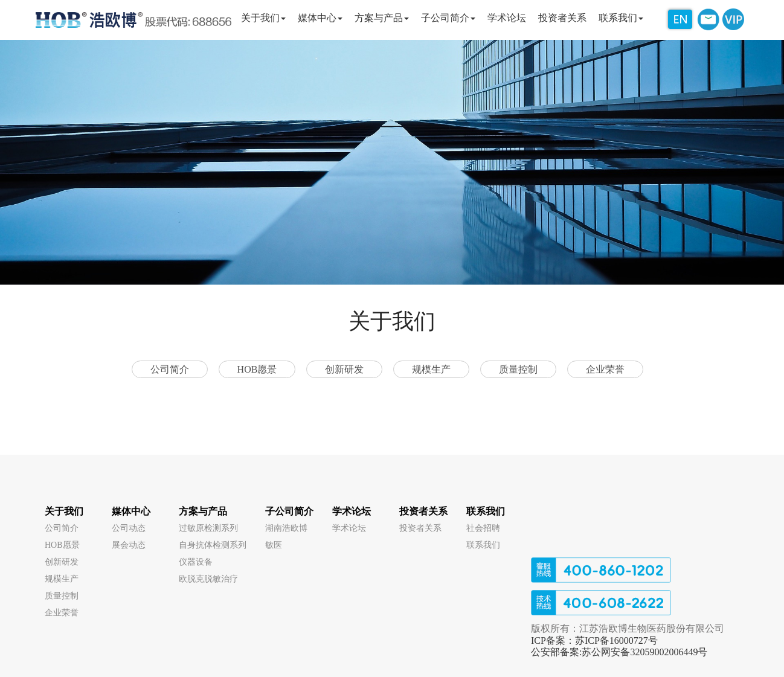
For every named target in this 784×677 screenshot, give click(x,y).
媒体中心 (131, 511)
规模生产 (431, 369)
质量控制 (518, 369)
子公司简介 (289, 511)
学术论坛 (352, 511)
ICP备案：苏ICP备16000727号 (594, 640)
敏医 (274, 545)
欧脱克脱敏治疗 (208, 579)
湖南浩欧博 (286, 528)
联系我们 (486, 511)
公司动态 (129, 528)
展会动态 (129, 545)
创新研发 (344, 369)
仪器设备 (196, 562)
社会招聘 (483, 528)
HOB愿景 (257, 369)
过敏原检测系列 (208, 528)
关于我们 (64, 511)
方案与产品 (203, 511)
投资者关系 (423, 511)
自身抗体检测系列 (213, 545)
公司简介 (170, 369)
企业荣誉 (605, 369)
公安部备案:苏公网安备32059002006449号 (619, 652)
